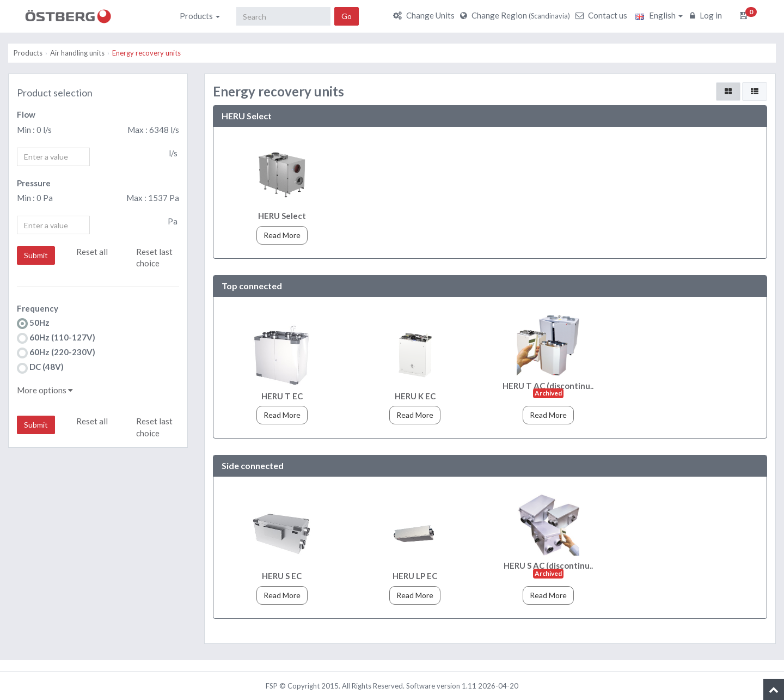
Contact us (603, 15)
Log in (707, 15)
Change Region (516, 15)
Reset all (92, 252)
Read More (282, 235)
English (659, 15)
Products (200, 16)
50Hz (33, 323)
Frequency (38, 308)
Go (347, 16)
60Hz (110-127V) (56, 338)
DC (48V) (40, 367)
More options (45, 390)
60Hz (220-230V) (56, 353)
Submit (36, 255)
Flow (26, 114)
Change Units (425, 15)
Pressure (34, 183)
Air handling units (77, 53)
